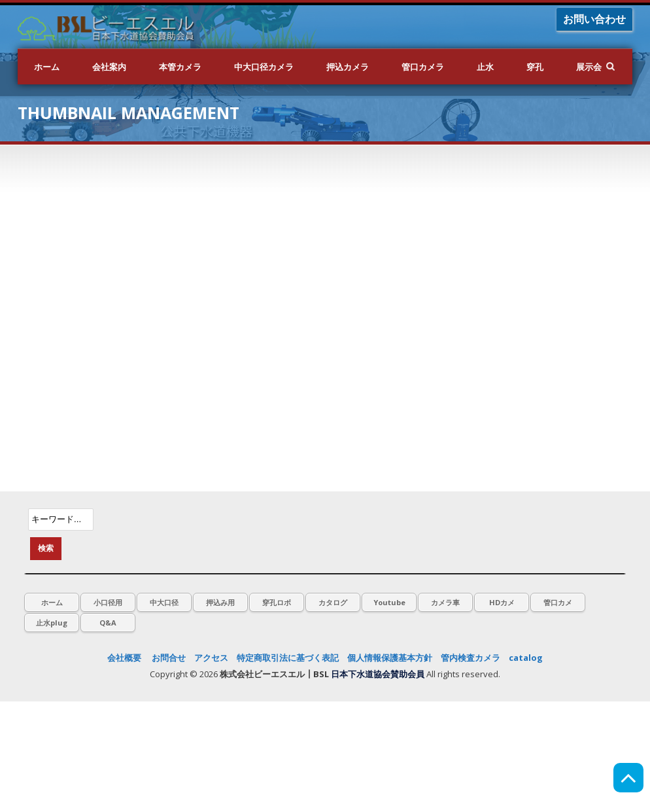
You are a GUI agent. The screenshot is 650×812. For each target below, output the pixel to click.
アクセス (211, 658)
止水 (485, 67)
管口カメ (558, 602)
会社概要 (124, 658)
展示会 (589, 67)
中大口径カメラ (264, 67)
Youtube (389, 602)
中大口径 (164, 602)
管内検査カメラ (470, 658)
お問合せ (169, 658)
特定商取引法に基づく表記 (288, 658)
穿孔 (535, 67)
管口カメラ (423, 67)
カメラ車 (445, 602)
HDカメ (502, 602)
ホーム (47, 67)
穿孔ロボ (277, 602)
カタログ (333, 602)
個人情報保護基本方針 (390, 658)
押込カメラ (348, 67)
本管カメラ (180, 67)
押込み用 (220, 602)
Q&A (108, 623)
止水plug (52, 623)
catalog (526, 658)
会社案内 (109, 67)
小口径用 (108, 602)
